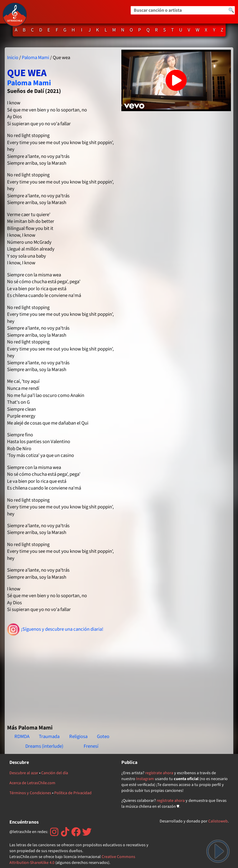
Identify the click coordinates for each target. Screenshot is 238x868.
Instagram (145, 779)
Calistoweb (218, 821)
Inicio (13, 58)
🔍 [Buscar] (231, 10)
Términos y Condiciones (30, 793)
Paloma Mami (35, 58)
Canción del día (55, 773)
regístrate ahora (159, 773)
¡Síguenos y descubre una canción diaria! (55, 630)
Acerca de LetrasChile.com (32, 783)
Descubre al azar (24, 773)
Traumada (49, 737)
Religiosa (78, 737)
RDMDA (22, 737)
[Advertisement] (62, 677)
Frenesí (91, 746)
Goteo (103, 737)
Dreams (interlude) (44, 746)
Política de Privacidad (73, 793)
